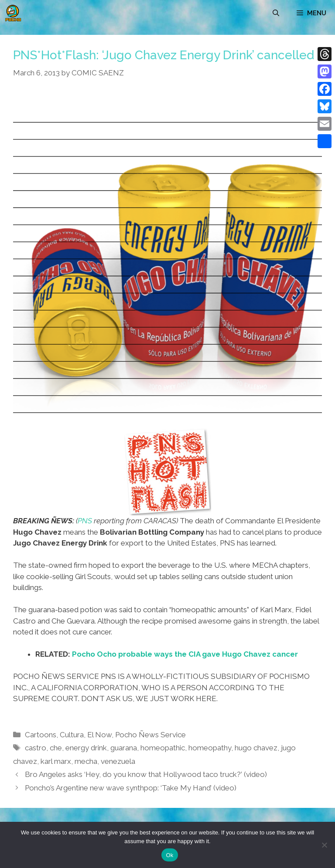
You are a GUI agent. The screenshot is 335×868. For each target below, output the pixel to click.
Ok (169, 855)
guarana (124, 748)
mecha (86, 761)
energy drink (86, 748)
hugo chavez (256, 748)
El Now (99, 735)
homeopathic (163, 748)
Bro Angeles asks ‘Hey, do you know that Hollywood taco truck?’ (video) (146, 774)
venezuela (118, 761)
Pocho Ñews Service (150, 735)
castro (36, 748)
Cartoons (41, 735)
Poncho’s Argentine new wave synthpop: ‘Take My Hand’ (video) (131, 788)
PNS (85, 521)
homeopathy (210, 748)
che (56, 748)
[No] (324, 845)
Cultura (72, 735)
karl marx (56, 761)
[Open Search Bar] (276, 13)
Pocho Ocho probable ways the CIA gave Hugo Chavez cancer (185, 654)
